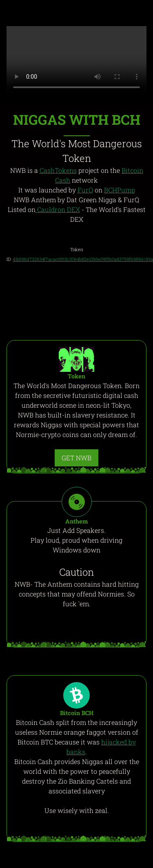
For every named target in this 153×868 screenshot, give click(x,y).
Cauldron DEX (58, 209)
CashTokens (58, 170)
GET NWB (76, 458)
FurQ (85, 190)
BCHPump (120, 190)
